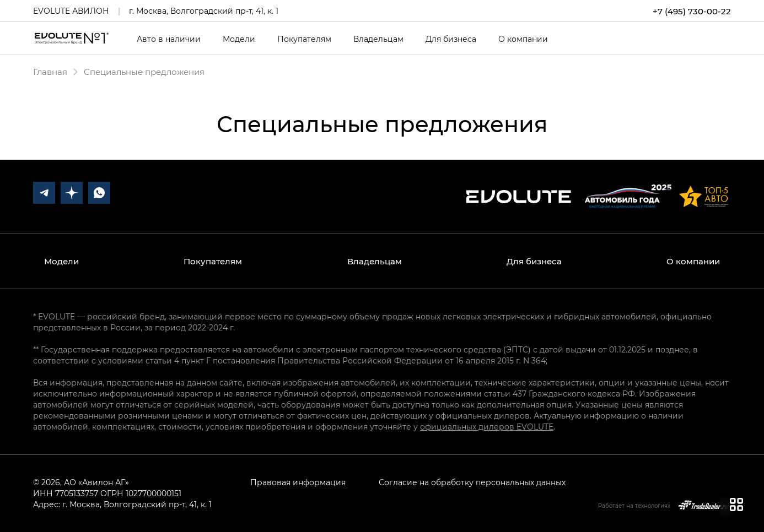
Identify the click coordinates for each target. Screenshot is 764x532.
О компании (523, 39)
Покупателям (304, 39)
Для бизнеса (451, 39)
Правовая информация (298, 482)
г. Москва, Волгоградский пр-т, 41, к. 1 (204, 11)
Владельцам (378, 39)
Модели (239, 39)
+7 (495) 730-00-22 (692, 11)
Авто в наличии (169, 39)
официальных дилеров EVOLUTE (487, 427)
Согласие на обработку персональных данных (472, 482)
